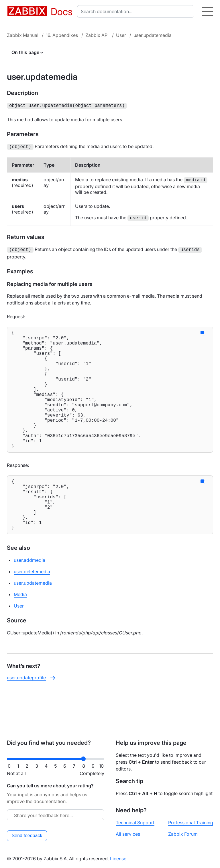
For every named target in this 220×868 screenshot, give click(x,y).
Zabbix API (97, 35)
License (118, 859)
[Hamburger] (208, 11)
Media (20, 630)
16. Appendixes (62, 35)
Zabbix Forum (183, 834)
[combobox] (137, 11)
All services (128, 834)
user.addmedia (30, 596)
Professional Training (191, 823)
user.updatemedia (33, 619)
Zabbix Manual (23, 35)
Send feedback (27, 836)
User (121, 35)
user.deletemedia (32, 608)
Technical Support (135, 823)
